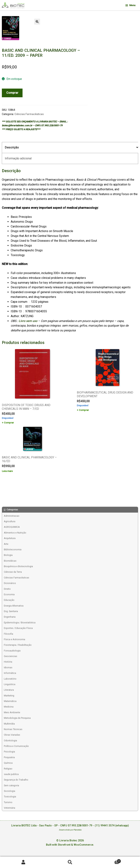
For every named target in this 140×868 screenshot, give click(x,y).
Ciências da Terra (13, 572)
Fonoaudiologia (12, 651)
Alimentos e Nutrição (15, 533)
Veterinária (10, 808)
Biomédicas (10, 561)
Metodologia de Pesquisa (17, 718)
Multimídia (9, 724)
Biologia (8, 555)
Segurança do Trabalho (16, 780)
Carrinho (107, 860)
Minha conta (23, 862)
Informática (10, 673)
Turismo (8, 802)
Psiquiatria (9, 757)
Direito (7, 589)
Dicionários (10, 583)
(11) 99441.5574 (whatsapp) (112, 826)
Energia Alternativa (14, 606)
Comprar (12, 93)
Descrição (12, 147)
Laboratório (10, 679)
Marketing (9, 696)
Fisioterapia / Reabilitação (18, 645)
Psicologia (9, 752)
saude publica (11, 774)
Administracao (12, 516)
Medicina (9, 707)
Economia (9, 594)
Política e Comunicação (16, 746)
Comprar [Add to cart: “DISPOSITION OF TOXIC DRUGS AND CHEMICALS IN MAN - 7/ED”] (9, 423)
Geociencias (11, 656)
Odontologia (10, 740)
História (8, 662)
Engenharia (10, 617)
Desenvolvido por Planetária (70, 830)
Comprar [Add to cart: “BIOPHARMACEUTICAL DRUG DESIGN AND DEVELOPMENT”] (84, 410)
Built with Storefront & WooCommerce (70, 845)
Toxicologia (10, 797)
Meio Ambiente (12, 712)
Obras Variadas (12, 735)
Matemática (10, 701)
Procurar (70, 862)
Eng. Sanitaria (11, 611)
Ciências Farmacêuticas (29, 114)
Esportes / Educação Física (18, 628)
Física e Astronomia (14, 639)
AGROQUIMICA (12, 527)
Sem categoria (11, 785)
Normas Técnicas (13, 729)
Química (8, 763)
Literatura (9, 690)
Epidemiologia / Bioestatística (20, 623)
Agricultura (10, 521)
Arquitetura (10, 538)
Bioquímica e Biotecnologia (18, 566)
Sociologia (10, 791)
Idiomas (8, 667)
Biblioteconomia (13, 549)
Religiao (8, 769)
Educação (9, 600)
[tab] (70, 148)
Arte (6, 544)
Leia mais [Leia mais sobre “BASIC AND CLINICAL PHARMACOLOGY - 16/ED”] (7, 471)
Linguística (10, 684)
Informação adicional (18, 158)
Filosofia (8, 634)
